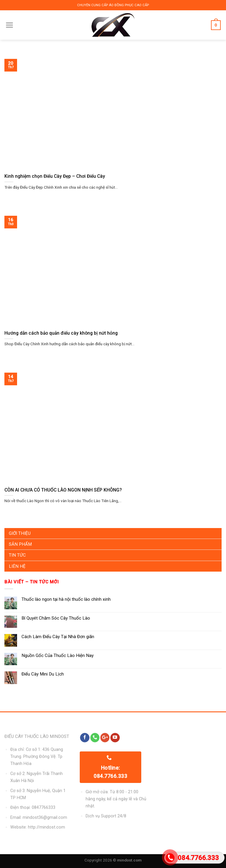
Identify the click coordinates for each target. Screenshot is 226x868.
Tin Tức (17, 555)
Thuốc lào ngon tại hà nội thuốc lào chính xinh (66, 599)
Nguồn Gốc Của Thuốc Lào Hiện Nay (58, 655)
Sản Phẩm (20, 544)
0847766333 (44, 808)
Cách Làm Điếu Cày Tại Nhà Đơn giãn (58, 637)
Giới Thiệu (20, 533)
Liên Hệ (17, 566)
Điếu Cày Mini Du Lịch (43, 674)
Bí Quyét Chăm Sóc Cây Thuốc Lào (56, 618)
